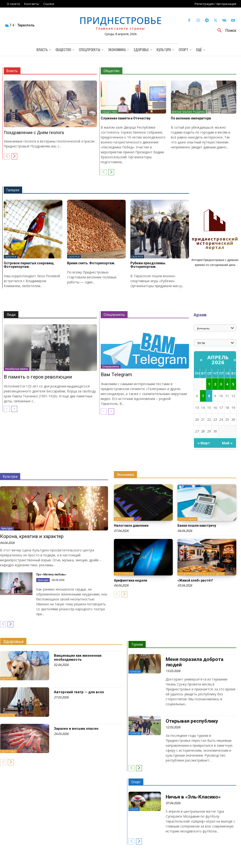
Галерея (13, 190)
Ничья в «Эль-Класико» (193, 797)
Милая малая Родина (188, 112)
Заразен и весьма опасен (76, 729)
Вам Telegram (116, 375)
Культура (10, 477)
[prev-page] (7, 156)
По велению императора (191, 118)
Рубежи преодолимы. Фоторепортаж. (148, 265)
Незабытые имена (16, 369)
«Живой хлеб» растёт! (195, 580)
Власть (12, 71)
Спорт (136, 782)
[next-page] (14, 156)
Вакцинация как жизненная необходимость (78, 658)
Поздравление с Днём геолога (34, 132)
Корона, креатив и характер (32, 536)
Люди (11, 315)
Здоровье (13, 642)
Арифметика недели (131, 580)
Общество (112, 71)
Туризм (137, 644)
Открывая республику (192, 721)
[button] (225, 31)
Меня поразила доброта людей (195, 662)
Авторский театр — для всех (79, 692)
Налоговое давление (131, 526)
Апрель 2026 (218, 360)
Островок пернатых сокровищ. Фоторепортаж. (29, 265)
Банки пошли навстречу (197, 526)
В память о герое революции (38, 377)
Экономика (125, 475)
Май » (227, 443)
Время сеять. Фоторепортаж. (91, 263)
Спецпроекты (114, 315)
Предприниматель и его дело (201, 574)
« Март (204, 443)
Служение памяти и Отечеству (126, 118)
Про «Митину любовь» (51, 575)
